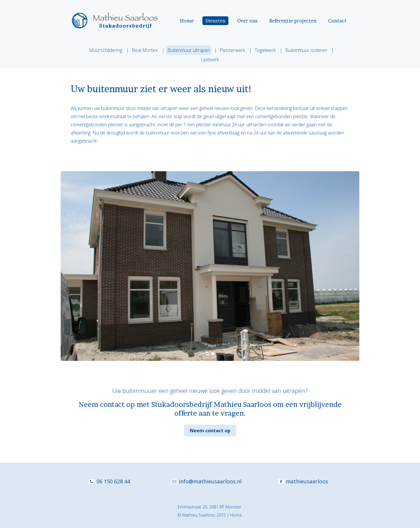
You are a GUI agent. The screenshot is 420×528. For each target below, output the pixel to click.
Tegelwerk (265, 50)
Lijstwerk (210, 60)
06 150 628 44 (113, 481)
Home (236, 515)
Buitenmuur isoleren (306, 50)
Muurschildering (106, 50)
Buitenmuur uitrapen (189, 50)
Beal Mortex (145, 50)
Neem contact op (210, 431)
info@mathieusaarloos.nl (210, 481)
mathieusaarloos (307, 481)
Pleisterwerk (232, 50)
